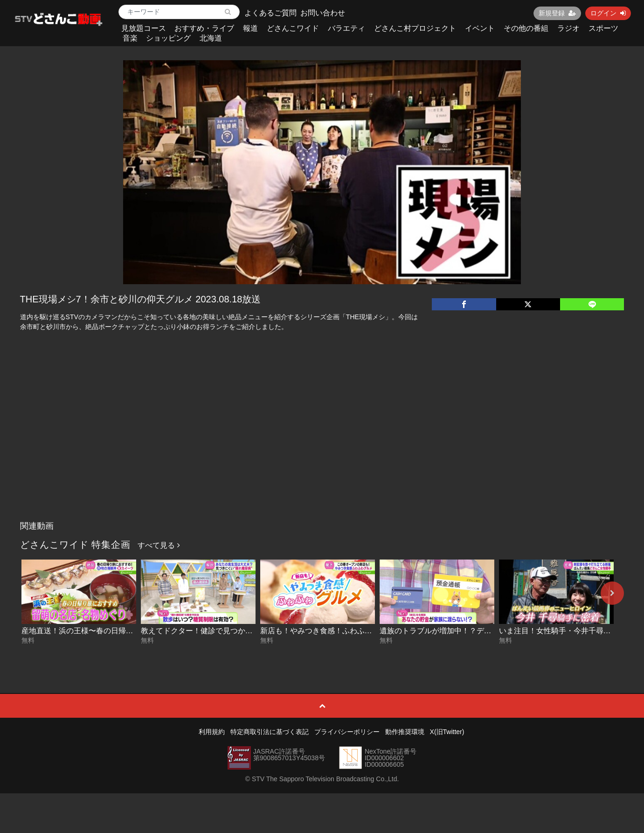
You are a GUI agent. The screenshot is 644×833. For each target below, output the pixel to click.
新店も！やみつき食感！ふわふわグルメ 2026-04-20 (347, 631)
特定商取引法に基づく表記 (270, 732)
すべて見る (159, 545)
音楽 (130, 38)
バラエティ (346, 28)
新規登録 (557, 13)
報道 (250, 28)
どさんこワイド (293, 28)
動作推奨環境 (405, 732)
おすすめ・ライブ (204, 28)
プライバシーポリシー (347, 732)
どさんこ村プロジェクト (415, 28)
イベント (480, 28)
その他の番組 (526, 28)
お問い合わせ (323, 13)
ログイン (608, 13)
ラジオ (568, 28)
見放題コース (144, 28)
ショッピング (168, 38)
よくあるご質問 (270, 13)
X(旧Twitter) (447, 732)
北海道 (211, 38)
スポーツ (603, 28)
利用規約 (212, 732)
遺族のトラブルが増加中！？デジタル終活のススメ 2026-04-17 (485, 631)
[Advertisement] (322, 447)
